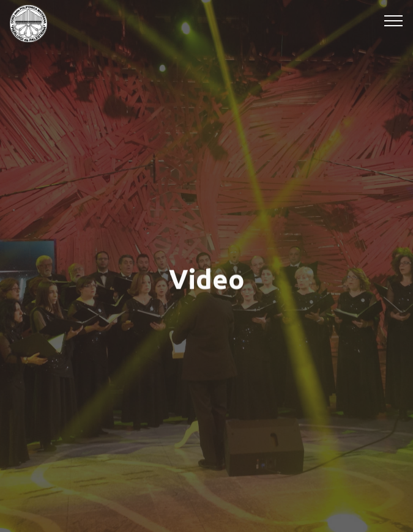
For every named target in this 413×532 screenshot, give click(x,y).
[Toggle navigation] (394, 20)
